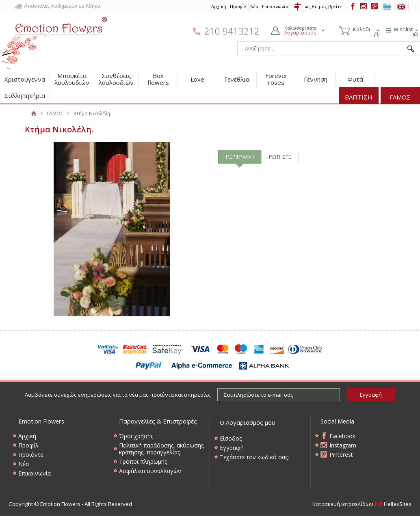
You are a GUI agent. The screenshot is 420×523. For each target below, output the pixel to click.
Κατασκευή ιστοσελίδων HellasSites (362, 504)
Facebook (342, 436)
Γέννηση (316, 79)
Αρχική (219, 6)
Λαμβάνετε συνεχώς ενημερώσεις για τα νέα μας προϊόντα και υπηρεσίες (118, 395)
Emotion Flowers (55, 40)
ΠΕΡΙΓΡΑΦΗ (240, 157)
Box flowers (158, 79)
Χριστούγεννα (25, 79)
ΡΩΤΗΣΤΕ (280, 157)
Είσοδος (231, 438)
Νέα (254, 6)
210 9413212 (232, 31)
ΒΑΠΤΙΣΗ (359, 97)
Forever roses (276, 79)
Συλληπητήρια (25, 95)
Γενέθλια (237, 79)
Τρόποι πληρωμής (143, 461)
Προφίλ (238, 6)
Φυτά (355, 79)
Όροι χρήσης (136, 436)
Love (197, 79)
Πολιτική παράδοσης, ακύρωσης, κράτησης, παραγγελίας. (162, 449)
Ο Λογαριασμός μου (248, 422)
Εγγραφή (232, 448)
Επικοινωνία (275, 6)
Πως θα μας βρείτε (322, 6)
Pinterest (341, 455)
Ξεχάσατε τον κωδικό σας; (254, 457)
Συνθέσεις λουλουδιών (116, 79)
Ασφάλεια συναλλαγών (150, 471)
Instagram (343, 445)
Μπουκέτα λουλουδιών (72, 79)
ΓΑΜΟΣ (400, 97)
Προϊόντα (31, 455)
